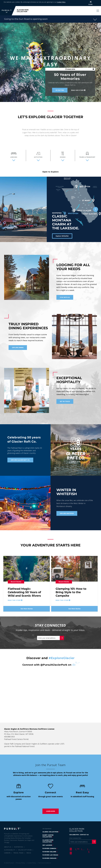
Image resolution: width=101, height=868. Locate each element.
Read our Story (77, 84)
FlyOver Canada (49, 842)
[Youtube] (89, 843)
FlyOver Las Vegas (50, 849)
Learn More (51, 805)
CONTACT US (84, 829)
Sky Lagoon (47, 839)
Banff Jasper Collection (48, 830)
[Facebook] (71, 843)
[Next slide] (96, 203)
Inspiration (18, 841)
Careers (7, 847)
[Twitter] (77, 843)
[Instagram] (83, 843)
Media (29, 847)
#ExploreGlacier (62, 652)
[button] (50, 13)
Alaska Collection (50, 826)
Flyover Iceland (49, 846)
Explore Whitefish (62, 230)
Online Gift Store (25, 844)
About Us (8, 841)
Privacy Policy (21, 857)
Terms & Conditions (45, 857)
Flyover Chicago (49, 852)
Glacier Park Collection (48, 835)
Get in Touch (65, 395)
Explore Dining (18, 342)
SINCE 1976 (70, 63)
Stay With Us (65, 291)
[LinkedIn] (71, 847)
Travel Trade (18, 847)
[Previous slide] (5, 203)
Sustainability (10, 844)
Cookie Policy (32, 857)
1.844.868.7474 (74, 829)
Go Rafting (60, 84)
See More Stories (27, 603)
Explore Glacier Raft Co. (20, 454)
